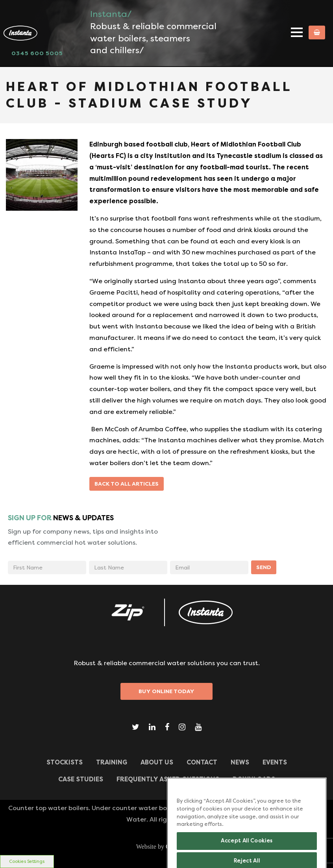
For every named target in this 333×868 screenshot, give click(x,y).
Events (275, 762)
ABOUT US (157, 762)
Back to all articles (127, 484)
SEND (264, 567)
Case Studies (81, 779)
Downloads (254, 779)
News (240, 762)
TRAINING (112, 762)
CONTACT (202, 762)
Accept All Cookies (247, 847)
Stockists (65, 762)
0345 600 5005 (37, 53)
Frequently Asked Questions (168, 779)
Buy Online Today (166, 691)
